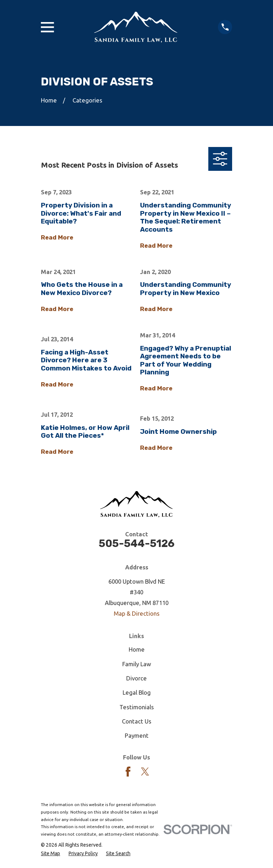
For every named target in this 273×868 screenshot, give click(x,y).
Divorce (136, 678)
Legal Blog (137, 692)
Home (137, 649)
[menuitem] (50, 853)
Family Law (137, 664)
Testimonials (137, 707)
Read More (57, 237)
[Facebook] (128, 772)
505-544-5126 (137, 543)
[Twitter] (145, 772)
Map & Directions (137, 613)
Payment (137, 735)
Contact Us (137, 721)
